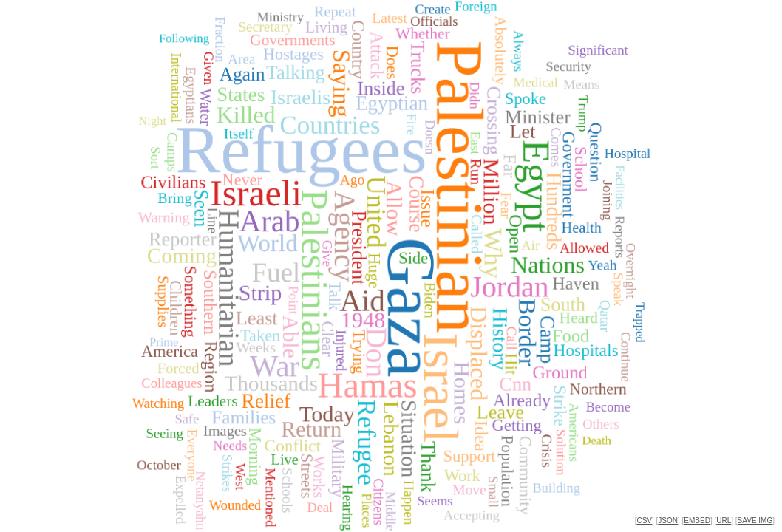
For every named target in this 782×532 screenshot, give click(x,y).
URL (724, 521)
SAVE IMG (755, 521)
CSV (644, 521)
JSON (668, 521)
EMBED (697, 521)
